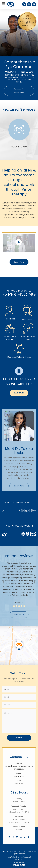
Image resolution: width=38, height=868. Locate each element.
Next (34, 130)
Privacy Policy (11, 857)
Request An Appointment (19, 91)
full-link (12, 120)
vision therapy (19, 147)
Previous (3, 130)
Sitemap (19, 857)
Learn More (19, 262)
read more (19, 615)
